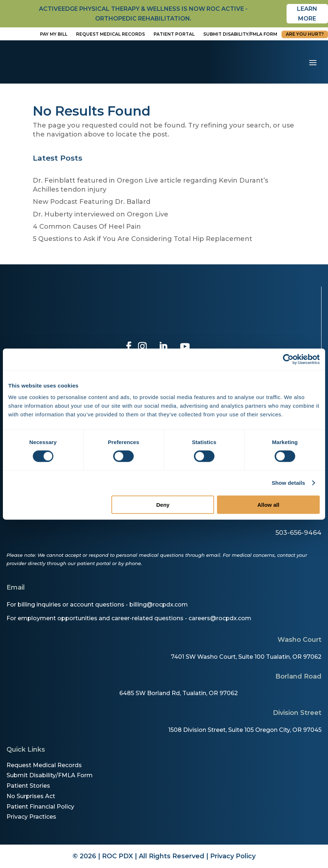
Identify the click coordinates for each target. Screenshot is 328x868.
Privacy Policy (233, 856)
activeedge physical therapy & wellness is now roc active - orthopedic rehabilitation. (143, 14)
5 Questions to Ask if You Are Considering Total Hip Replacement (143, 239)
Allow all (268, 504)
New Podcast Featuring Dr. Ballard (92, 202)
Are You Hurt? (305, 34)
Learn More (307, 14)
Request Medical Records (110, 34)
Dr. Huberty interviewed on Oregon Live (101, 214)
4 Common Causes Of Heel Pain (87, 227)
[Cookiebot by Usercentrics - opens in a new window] (288, 359)
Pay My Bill (54, 34)
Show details (289, 483)
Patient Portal (174, 34)
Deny (163, 504)
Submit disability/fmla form (240, 34)
